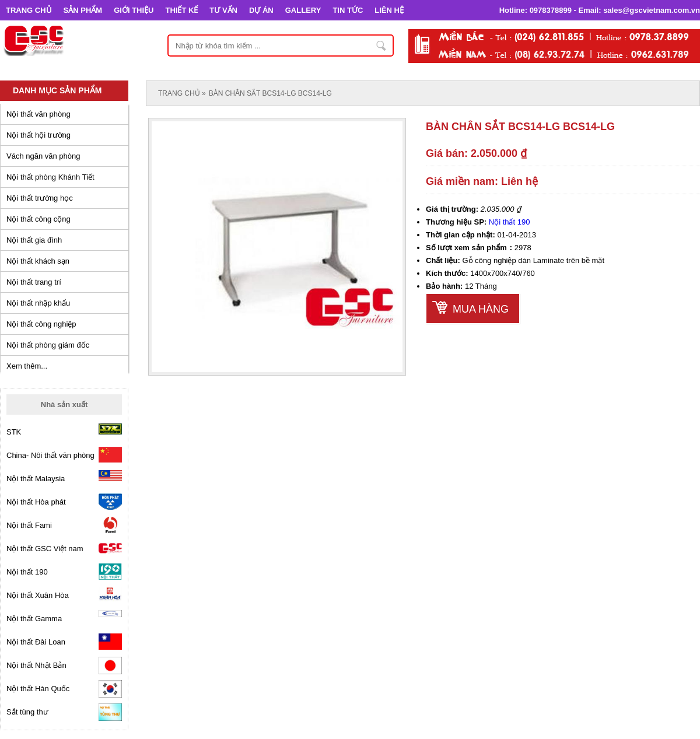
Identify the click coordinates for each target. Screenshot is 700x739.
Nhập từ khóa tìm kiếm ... (381, 45)
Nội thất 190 (510, 222)
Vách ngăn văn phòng (43, 156)
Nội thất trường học (40, 198)
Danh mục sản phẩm (57, 90)
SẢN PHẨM (83, 10)
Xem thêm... (27, 366)
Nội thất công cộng (38, 219)
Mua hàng (481, 309)
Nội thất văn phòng (38, 114)
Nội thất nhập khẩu (38, 303)
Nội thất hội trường (38, 135)
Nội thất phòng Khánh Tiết (50, 177)
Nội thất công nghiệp (41, 324)
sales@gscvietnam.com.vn (652, 10)
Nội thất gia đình (34, 240)
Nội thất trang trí (34, 282)
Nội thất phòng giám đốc (48, 345)
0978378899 (551, 10)
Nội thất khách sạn (38, 261)
